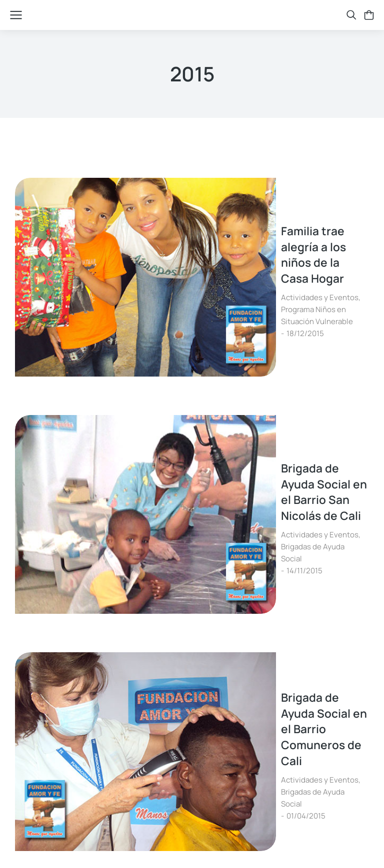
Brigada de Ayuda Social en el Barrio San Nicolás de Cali (219, 311)
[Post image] (52, 215)
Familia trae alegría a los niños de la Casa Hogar (221, 201)
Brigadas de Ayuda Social (229, 339)
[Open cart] (369, 15)
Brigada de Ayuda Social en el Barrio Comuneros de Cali (206, 416)
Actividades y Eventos (144, 228)
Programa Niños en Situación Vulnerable (255, 228)
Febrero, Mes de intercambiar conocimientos (232, 515)
